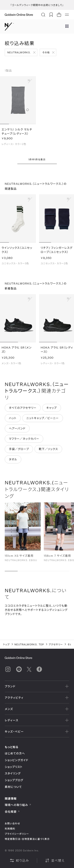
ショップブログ (14, 780)
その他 (46, 52)
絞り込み (19, 860)
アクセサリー (56, 644)
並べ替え (55, 860)
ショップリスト (14, 767)
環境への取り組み (18, 805)
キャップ (52, 408)
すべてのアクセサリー (23, 408)
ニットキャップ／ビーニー (43, 418)
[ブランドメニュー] (67, 27)
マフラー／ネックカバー (24, 439)
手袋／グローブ (19, 449)
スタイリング (13, 773)
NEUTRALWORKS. (19, 52)
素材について (13, 787)
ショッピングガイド (16, 760)
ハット (13, 418)
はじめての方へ (15, 753)
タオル (13, 460)
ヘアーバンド (17, 429)
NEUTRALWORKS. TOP (29, 644)
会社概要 (12, 812)
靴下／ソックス (48, 449)
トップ (6, 644)
